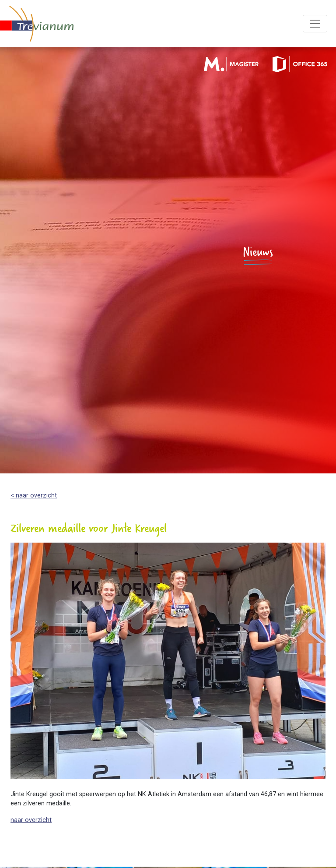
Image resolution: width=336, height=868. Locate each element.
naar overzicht (31, 820)
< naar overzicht (34, 496)
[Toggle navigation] (315, 24)
